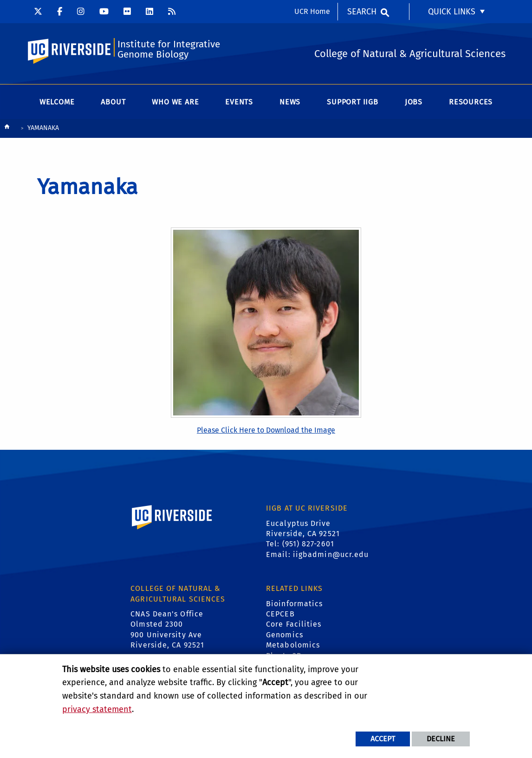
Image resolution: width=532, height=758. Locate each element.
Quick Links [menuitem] (452, 12)
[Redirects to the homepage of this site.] (7, 129)
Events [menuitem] (239, 102)
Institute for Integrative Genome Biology (169, 49)
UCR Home (312, 11)
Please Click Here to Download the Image (266, 430)
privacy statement (97, 709)
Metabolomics (293, 645)
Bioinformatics (294, 604)
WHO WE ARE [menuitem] (175, 102)
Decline (441, 739)
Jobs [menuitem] (414, 102)
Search (362, 12)
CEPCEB (280, 614)
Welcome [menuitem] (57, 102)
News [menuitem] (290, 102)
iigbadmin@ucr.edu (331, 554)
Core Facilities (294, 624)
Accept (383, 739)
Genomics (285, 635)
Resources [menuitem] (471, 102)
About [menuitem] (113, 102)
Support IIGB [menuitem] (353, 102)
